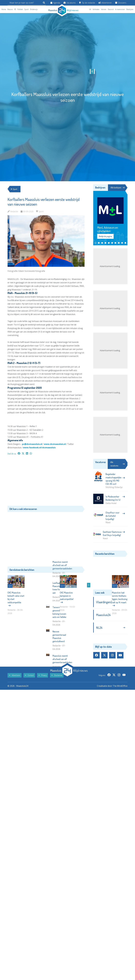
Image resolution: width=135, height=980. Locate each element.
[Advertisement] (46, 482)
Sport (26, 9)
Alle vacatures (117, 464)
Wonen (104, 9)
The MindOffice (120, 725)
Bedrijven (130, 9)
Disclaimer (57, 715)
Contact (29, 715)
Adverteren (105, 3)
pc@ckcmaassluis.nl (32, 444)
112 (15, 9)
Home (4, 9)
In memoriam (120, 9)
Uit (90, 9)
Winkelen (96, 9)
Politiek (20, 9)
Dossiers (121, 3)
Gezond (111, 9)
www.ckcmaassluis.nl (55, 444)
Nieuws (10, 9)
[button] (95, 243)
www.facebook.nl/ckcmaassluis (39, 448)
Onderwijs (34, 9)
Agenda (55, 3)
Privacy (43, 715)
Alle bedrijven (118, 188)
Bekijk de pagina (105, 236)
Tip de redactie (87, 3)
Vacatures (70, 3)
